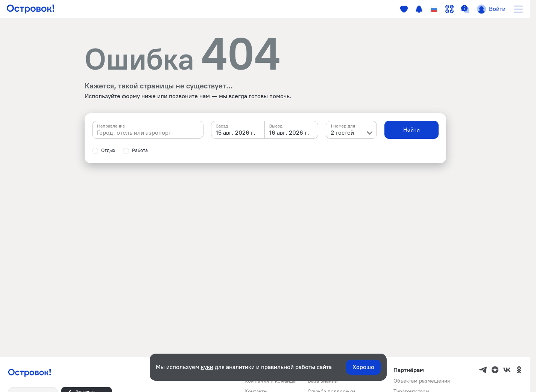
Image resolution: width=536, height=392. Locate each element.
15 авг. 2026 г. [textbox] (236, 133)
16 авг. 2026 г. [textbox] (289, 133)
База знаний (323, 381)
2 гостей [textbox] (342, 133)
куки (207, 367)
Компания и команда (270, 381)
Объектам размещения (422, 381)
